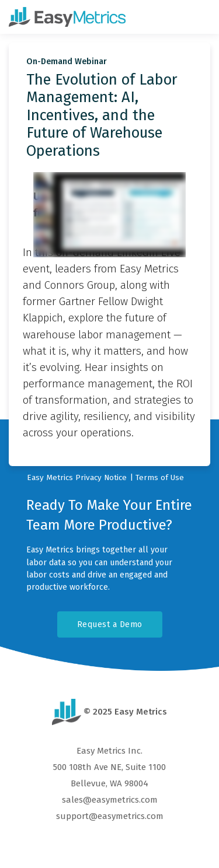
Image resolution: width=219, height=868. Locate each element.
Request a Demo (110, 624)
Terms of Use (160, 477)
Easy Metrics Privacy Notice (77, 477)
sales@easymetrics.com (110, 800)
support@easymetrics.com (110, 816)
